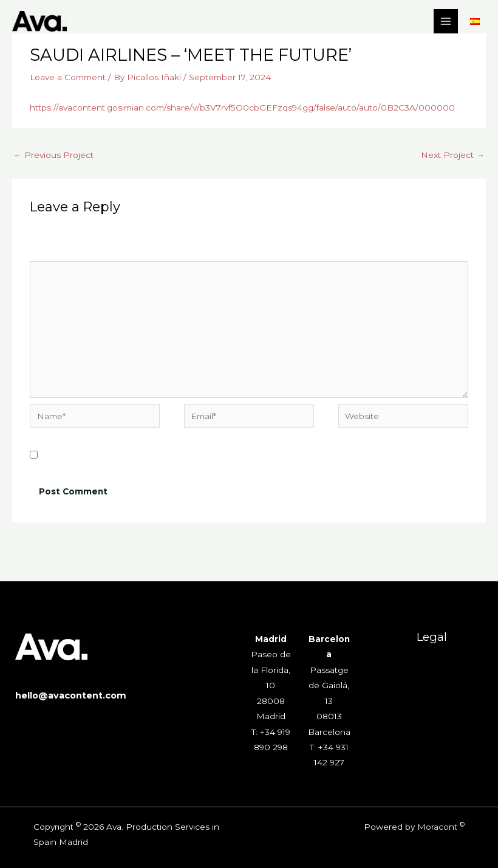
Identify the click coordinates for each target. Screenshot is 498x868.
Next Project (453, 155)
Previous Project (53, 155)
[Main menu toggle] (446, 22)
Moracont (437, 827)
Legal (432, 637)
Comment (53, 253)
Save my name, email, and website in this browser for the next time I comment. (209, 456)
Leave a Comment (68, 77)
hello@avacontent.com (71, 695)
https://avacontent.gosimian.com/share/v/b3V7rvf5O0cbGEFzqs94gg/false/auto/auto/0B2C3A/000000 (242, 108)
